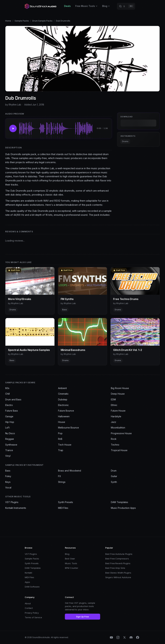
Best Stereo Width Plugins (118, 573)
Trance (9, 450)
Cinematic (63, 394)
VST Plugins (12, 502)
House (62, 422)
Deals (67, 6)
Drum (114, 471)
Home (8, 21)
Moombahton (118, 428)
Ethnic (114, 405)
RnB (60, 439)
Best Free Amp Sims (115, 568)
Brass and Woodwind (70, 471)
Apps (27, 582)
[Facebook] (138, 637)
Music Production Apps (123, 508)
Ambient (62, 388)
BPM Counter (72, 568)
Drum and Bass (13, 399)
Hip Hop (10, 422)
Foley (8, 476)
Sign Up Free (82, 617)
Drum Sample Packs (42, 21)
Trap (61, 450)
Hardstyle (116, 416)
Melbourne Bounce (68, 428)
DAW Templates (119, 502)
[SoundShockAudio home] (41, 6)
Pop (60, 433)
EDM (113, 399)
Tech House (65, 445)
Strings (62, 482)
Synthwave (11, 445)
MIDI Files (63, 508)
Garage (9, 416)
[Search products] (126, 6)
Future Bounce (66, 411)
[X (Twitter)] (124, 637)
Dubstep (63, 399)
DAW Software (32, 587)
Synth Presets (66, 502)
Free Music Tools (86, 6)
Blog (106, 6)
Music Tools (71, 563)
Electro (9, 405)
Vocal (8, 488)
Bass (8, 471)
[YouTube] (111, 637)
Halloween (64, 416)
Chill (7, 394)
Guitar (114, 476)
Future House (118, 411)
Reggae (10, 439)
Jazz (113, 422)
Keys (8, 482)
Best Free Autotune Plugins (119, 554)
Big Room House (120, 388)
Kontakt (28, 573)
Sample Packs (22, 21)
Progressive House (121, 433)
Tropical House (119, 450)
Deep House (118, 394)
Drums (125, 141)
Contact (29, 608)
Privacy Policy (32, 613)
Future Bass (12, 411)
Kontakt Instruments (16, 508)
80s (7, 388)
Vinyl (8, 456)
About (28, 603)
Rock (114, 439)
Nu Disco (10, 433)
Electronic (63, 405)
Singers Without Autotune (118, 577)
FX (60, 476)
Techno (115, 445)
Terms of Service (33, 617)
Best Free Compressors (117, 559)
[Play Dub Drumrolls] (13, 128)
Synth (114, 482)
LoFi (7, 428)
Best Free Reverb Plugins (118, 563)
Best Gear (70, 559)
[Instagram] (118, 637)
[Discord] (131, 637)
